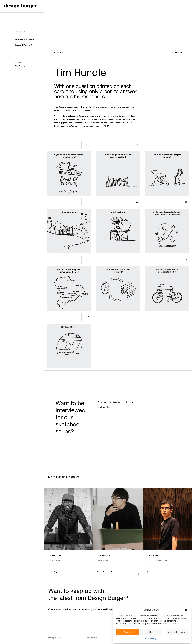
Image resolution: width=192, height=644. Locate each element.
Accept (128, 632)
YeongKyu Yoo (103, 555)
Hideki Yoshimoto (154, 555)
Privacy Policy (150, 639)
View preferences (176, 632)
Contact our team (109, 403)
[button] (186, 610)
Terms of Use (91, 638)
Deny (152, 632)
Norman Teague (55, 555)
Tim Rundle (20, 66)
